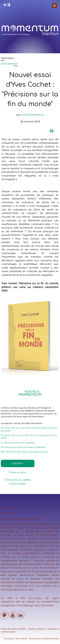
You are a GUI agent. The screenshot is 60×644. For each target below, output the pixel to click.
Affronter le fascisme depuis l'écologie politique (24, 452)
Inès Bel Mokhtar (51, 639)
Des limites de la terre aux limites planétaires (23, 447)
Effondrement (9, 64)
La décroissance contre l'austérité (17, 443)
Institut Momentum (32, 115)
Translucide (34, 639)
